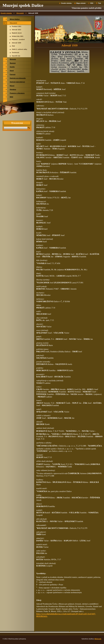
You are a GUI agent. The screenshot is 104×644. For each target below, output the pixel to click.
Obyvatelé (20, 13)
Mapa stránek (81, 3)
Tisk (99, 3)
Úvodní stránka (66, 3)
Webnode (98, 639)
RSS (92, 3)
